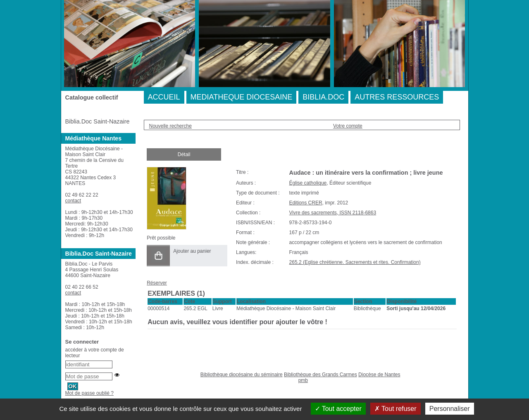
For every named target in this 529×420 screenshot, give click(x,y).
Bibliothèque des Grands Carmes (320, 375)
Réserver (157, 283)
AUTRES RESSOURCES (397, 97)
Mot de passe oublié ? (89, 393)
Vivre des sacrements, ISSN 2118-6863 (333, 213)
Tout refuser (396, 409)
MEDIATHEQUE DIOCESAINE (242, 97)
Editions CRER (306, 203)
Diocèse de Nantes (379, 375)
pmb (303, 380)
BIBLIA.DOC (323, 97)
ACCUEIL (164, 97)
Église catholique (308, 183)
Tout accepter (338, 409)
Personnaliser (450, 409)
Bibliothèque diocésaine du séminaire (242, 375)
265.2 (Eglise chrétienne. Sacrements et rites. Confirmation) (355, 262)
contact (73, 201)
